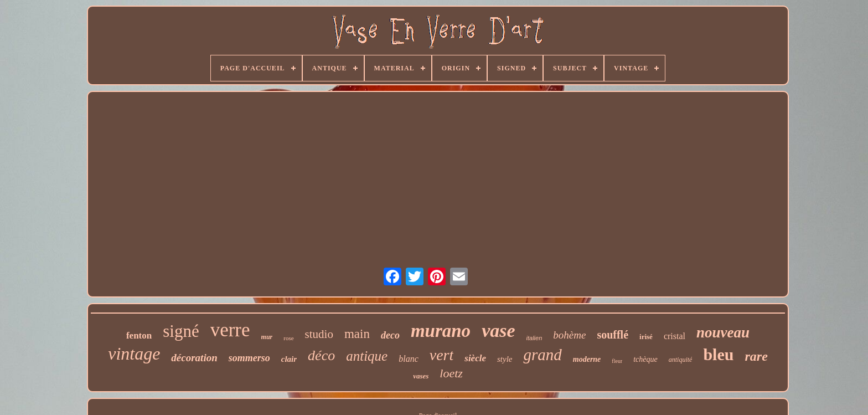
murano (441, 331)
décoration (194, 358)
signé (181, 331)
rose (288, 338)
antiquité (681, 360)
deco (390, 335)
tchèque (645, 359)
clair (289, 359)
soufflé (613, 335)
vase (498, 331)
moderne (587, 359)
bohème (569, 335)
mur (267, 337)
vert (442, 355)
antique (367, 356)
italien (534, 338)
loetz (451, 373)
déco (321, 355)
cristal (675, 336)
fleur (617, 361)
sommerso (249, 358)
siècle (475, 358)
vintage (134, 353)
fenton (139, 335)
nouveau (723, 332)
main (357, 334)
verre (230, 330)
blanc (409, 359)
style (505, 359)
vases (421, 376)
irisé (646, 337)
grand (542, 355)
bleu (718, 354)
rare (756, 356)
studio (319, 334)
